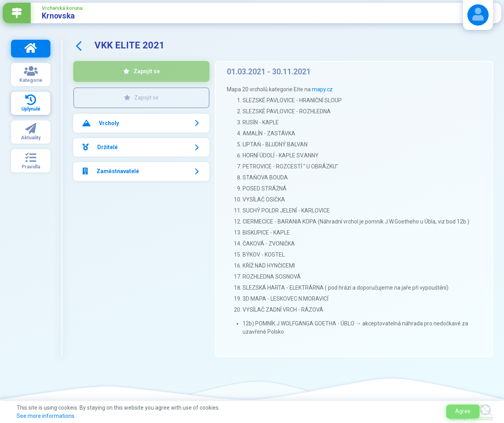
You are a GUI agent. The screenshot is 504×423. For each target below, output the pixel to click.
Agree (463, 411)
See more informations (45, 416)
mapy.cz (322, 89)
